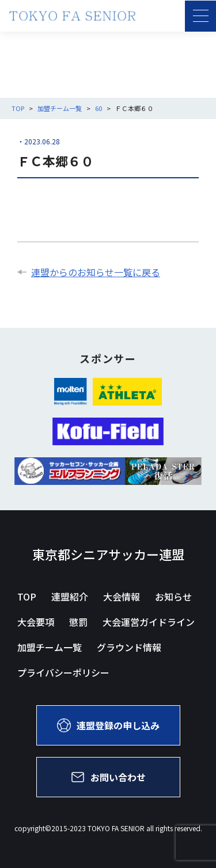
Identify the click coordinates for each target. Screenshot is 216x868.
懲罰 (78, 622)
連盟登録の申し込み (108, 725)
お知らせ (173, 596)
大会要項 (36, 622)
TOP (27, 596)
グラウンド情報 (129, 647)
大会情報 (122, 596)
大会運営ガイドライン (149, 622)
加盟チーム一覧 (50, 647)
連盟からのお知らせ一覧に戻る (89, 272)
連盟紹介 (70, 596)
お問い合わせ (108, 777)
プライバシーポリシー (63, 672)
